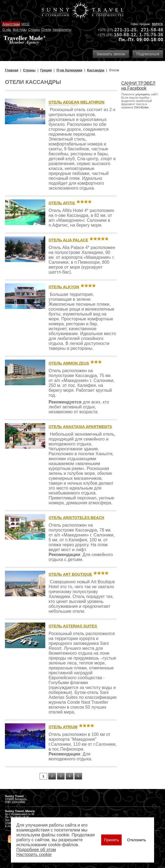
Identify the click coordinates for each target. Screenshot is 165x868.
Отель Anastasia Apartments (80, 427)
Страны (34, 30)
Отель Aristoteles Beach (76, 518)
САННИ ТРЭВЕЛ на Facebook (138, 86)
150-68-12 (125, 35)
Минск (157, 24)
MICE (25, 24)
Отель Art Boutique (70, 574)
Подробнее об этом (36, 850)
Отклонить (136, 840)
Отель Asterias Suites (73, 626)
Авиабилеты (62, 30)
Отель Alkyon (64, 287)
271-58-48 (152, 30)
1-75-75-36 (151, 35)
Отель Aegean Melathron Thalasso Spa (76, 104)
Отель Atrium (63, 727)
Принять (111, 840)
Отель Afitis (62, 203)
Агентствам (11, 24)
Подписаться (148, 54)
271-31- (123, 30)
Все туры (20, 30)
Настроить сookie (34, 855)
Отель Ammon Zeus (69, 363)
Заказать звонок (111, 54)
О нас (7, 30)
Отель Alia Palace (68, 240)
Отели (46, 30)
